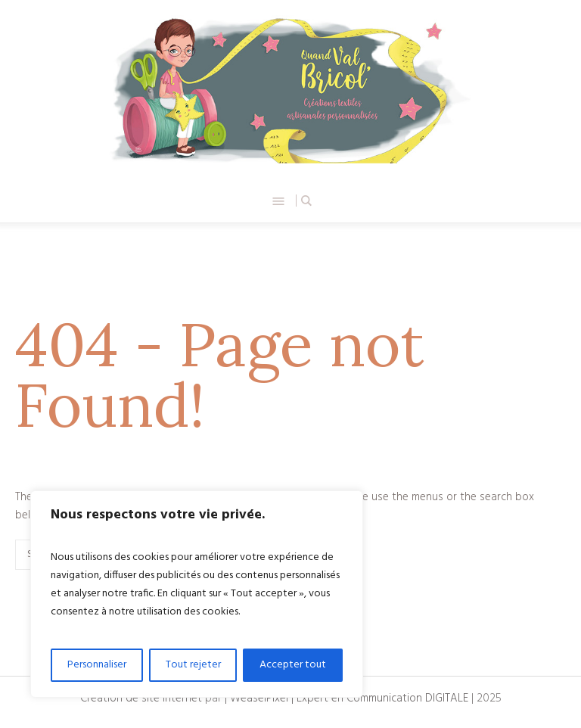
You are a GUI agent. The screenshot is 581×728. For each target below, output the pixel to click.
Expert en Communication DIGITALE (382, 698)
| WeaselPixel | (261, 698)
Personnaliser (97, 665)
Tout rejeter (193, 665)
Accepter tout (293, 665)
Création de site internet (141, 698)
